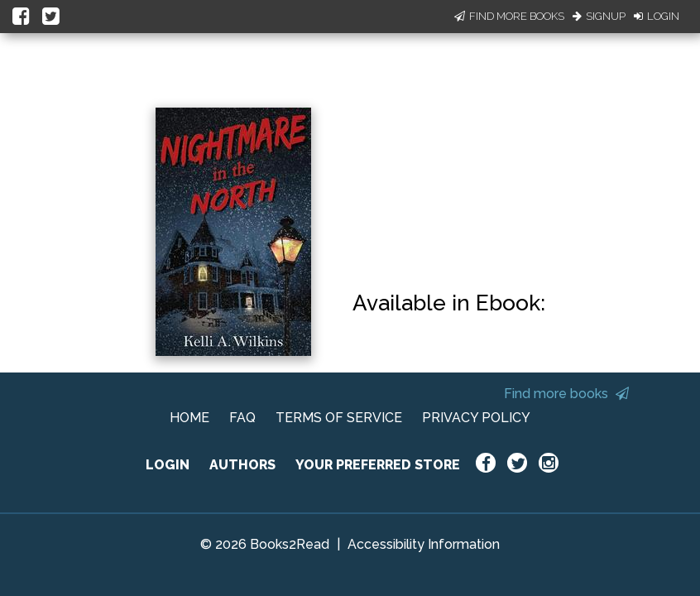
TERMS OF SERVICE (339, 418)
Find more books (566, 394)
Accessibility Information (424, 544)
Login (657, 16)
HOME (189, 418)
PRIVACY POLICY (476, 418)
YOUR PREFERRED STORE (378, 465)
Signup (599, 16)
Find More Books (509, 16)
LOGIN (168, 465)
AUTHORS (242, 465)
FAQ (242, 418)
